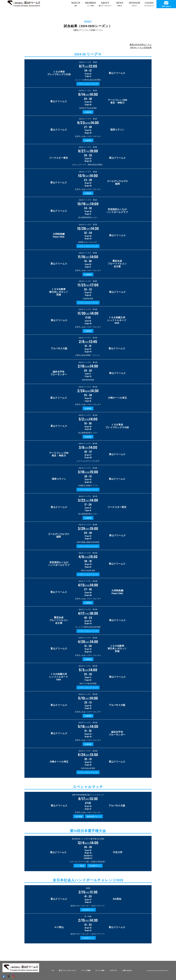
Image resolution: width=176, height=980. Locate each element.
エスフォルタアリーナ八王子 (88, 461)
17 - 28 (88, 507)
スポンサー (114, 970)
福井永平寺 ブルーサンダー (59, 373)
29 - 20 (88, 373)
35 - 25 (88, 676)
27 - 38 (88, 129)
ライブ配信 (80, 866)
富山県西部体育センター (88, 217)
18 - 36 (88, 426)
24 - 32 (88, 210)
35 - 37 (88, 454)
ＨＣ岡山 (59, 927)
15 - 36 (88, 263)
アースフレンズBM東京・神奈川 (59, 454)
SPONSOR (134, 4)
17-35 (88, 320)
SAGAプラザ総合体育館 (88, 683)
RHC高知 (117, 899)
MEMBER (91, 4)
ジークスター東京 (59, 158)
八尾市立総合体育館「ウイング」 (88, 355)
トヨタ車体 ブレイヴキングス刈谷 (59, 73)
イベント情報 (86, 970)
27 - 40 (88, 592)
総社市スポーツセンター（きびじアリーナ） (88, 906)
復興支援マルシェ (94, 816)
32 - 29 (88, 235)
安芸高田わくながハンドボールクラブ (117, 210)
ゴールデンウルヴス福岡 (117, 182)
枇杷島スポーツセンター (88, 242)
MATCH (76, 4)
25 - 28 (88, 397)
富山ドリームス (117, 73)
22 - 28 (88, 182)
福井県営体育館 (88, 380)
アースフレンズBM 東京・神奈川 (117, 101)
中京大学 (118, 852)
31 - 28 (88, 648)
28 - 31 (88, 479)
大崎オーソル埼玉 (117, 398)
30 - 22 (88, 292)
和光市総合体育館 (88, 768)
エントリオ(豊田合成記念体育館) (88, 80)
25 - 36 (88, 101)
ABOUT (105, 4)
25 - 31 (88, 705)
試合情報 (79, 816)
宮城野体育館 (88, 298)
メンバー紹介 (100, 970)
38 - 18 (88, 563)
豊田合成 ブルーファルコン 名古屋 (117, 264)
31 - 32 (88, 733)
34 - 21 (88, 73)
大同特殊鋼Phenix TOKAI (59, 235)
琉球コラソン (117, 129)
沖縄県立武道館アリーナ (88, 485)
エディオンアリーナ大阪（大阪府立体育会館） (88, 862)
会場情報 (88, 112)
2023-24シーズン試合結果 (141, 47)
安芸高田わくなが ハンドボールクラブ (59, 564)
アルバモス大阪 (59, 348)
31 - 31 (88, 348)
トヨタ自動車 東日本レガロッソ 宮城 (59, 292)
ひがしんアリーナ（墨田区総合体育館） (88, 164)
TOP (53, 970)
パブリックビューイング (88, 84)
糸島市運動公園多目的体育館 (88, 542)
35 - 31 (88, 761)
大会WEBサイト (95, 866)
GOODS (149, 4)
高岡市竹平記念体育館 (88, 108)
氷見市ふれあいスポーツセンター (88, 136)
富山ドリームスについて (68, 970)
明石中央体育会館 (88, 570)
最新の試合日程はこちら (141, 44)
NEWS (120, 4)
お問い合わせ (127, 970)
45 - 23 (88, 620)
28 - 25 (88, 157)
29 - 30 (88, 535)
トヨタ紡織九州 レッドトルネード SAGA (117, 320)
